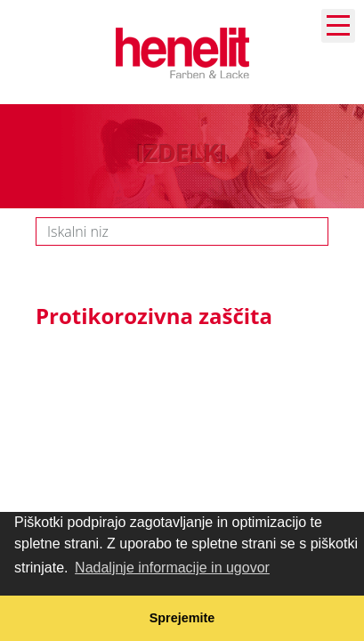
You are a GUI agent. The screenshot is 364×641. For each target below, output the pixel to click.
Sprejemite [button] (182, 618)
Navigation (338, 25)
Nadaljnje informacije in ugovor (172, 568)
